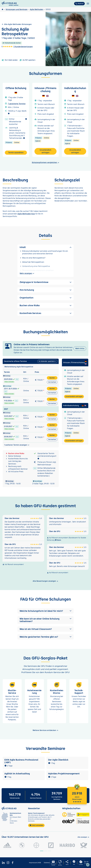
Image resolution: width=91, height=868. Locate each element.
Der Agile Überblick (58, 760)
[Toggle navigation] (88, 4)
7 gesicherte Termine (17, 104)
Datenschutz (48, 863)
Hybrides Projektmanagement (64, 774)
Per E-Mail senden (10, 60)
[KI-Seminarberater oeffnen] (60, 863)
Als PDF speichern (27, 60)
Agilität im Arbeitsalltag (17, 774)
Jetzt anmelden (36, 825)
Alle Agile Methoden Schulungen (17, 24)
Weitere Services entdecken (45, 730)
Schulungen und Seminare (17, 9)
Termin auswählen (16, 153)
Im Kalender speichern (47, 361)
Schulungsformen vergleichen (46, 162)
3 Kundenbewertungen (23, 47)
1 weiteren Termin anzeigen (17, 445)
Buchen (52, 378)
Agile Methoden (37, 9)
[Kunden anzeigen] (83, 837)
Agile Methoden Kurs (26, 214)
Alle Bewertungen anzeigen (45, 581)
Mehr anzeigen (27, 273)
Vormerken (52, 382)
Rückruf (79, 4)
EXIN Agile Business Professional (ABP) (21, 761)
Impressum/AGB (35, 863)
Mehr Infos (80, 348)
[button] (45, 611)
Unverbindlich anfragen (45, 151)
